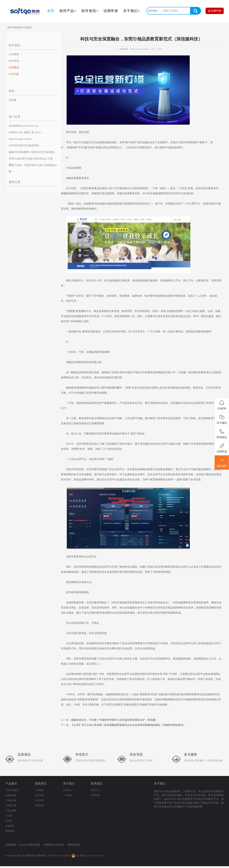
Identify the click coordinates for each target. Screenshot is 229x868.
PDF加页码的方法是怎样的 (24, 146)
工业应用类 (11, 811)
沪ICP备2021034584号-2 (60, 856)
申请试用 (95, 795)
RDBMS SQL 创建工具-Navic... (26, 132)
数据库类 (10, 831)
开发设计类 (11, 800)
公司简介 (67, 790)
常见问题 (14, 74)
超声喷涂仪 (74, 845)
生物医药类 (11, 795)
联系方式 (95, 790)
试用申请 (111, 11)
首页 (51, 11)
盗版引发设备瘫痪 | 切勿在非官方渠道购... (32, 152)
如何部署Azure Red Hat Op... (24, 126)
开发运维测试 (12, 790)
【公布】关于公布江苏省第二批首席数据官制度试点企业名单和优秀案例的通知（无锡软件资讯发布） (128, 725)
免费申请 (215, 11)
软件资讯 (90, 11)
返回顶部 (222, 463)
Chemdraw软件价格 (29, 845)
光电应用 (10, 826)
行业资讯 (27, 28)
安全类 (9, 821)
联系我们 (97, 784)
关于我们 (132, 11)
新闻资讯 (41, 784)
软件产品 (68, 11)
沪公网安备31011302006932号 (87, 856)
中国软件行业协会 (54, 845)
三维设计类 (11, 805)
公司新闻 (14, 54)
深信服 (13, 100)
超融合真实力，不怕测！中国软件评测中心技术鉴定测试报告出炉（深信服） (114, 720)
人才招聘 (67, 795)
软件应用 (14, 61)
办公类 (9, 816)
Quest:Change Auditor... (21, 139)
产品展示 (11, 784)
